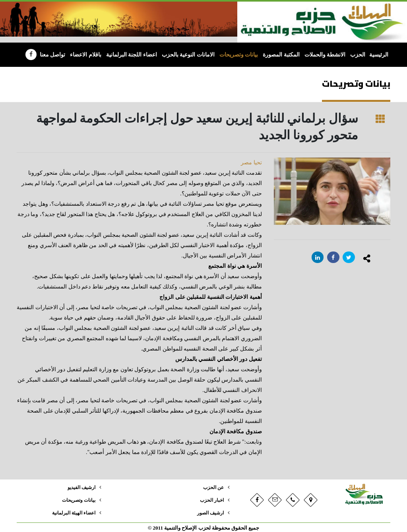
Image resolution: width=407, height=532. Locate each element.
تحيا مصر (251, 163)
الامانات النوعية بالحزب (188, 55)
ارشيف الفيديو (80, 487)
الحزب (358, 55)
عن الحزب (213, 487)
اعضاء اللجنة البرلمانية (132, 55)
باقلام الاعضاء (86, 55)
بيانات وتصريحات (239, 55)
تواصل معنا (53, 55)
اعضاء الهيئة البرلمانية (72, 512)
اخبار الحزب (211, 500)
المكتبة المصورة (281, 55)
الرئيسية (379, 55)
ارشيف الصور (209, 512)
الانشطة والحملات (325, 55)
